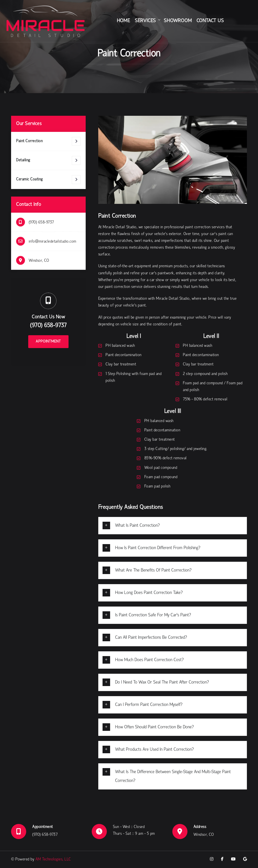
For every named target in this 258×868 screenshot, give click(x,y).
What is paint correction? (137, 526)
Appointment (48, 342)
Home (124, 21)
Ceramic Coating (48, 180)
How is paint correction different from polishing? (158, 548)
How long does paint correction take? (149, 593)
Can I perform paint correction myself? (149, 705)
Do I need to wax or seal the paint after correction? (162, 682)
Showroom (178, 21)
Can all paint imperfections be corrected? (151, 638)
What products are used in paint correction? (154, 750)
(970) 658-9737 (41, 222)
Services (145, 21)
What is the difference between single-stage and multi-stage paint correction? (173, 776)
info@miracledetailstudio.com (53, 242)
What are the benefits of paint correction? (153, 570)
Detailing (48, 160)
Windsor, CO (39, 261)
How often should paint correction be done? (154, 727)
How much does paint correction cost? (149, 660)
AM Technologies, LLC (53, 859)
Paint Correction (48, 141)
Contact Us (210, 21)
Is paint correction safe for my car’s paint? (153, 615)
